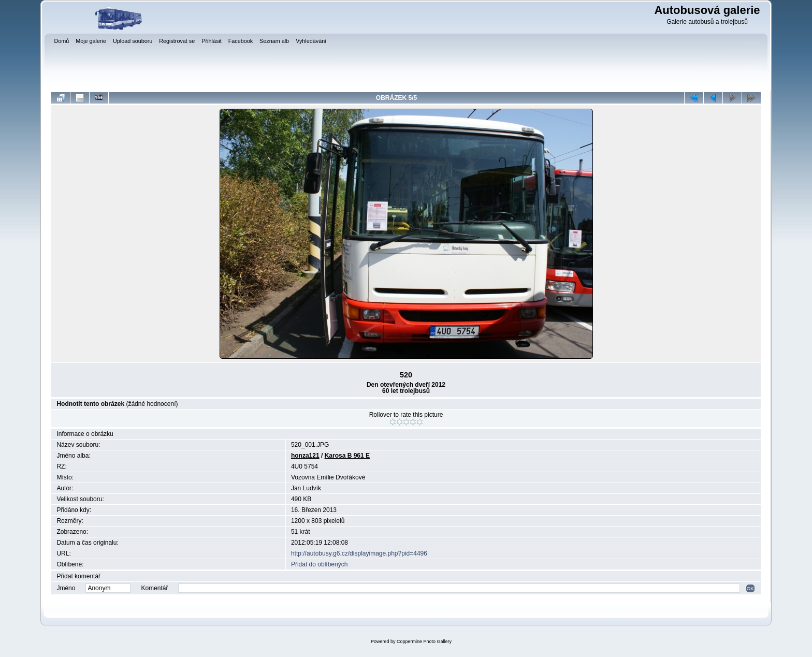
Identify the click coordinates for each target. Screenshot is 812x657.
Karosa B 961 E (347, 456)
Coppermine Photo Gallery (424, 641)
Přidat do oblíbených (319, 564)
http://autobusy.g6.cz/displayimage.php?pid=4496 (359, 553)
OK (750, 588)
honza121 (305, 456)
